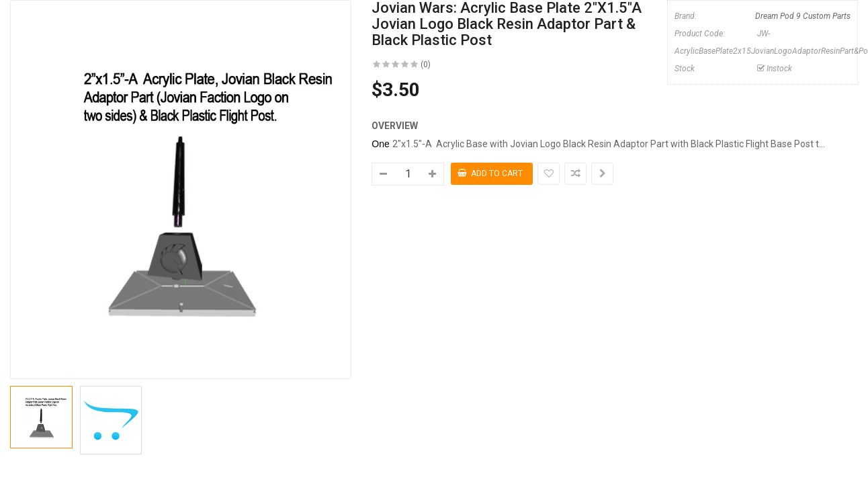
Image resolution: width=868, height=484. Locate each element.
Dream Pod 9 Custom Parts (803, 16)
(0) (426, 65)
